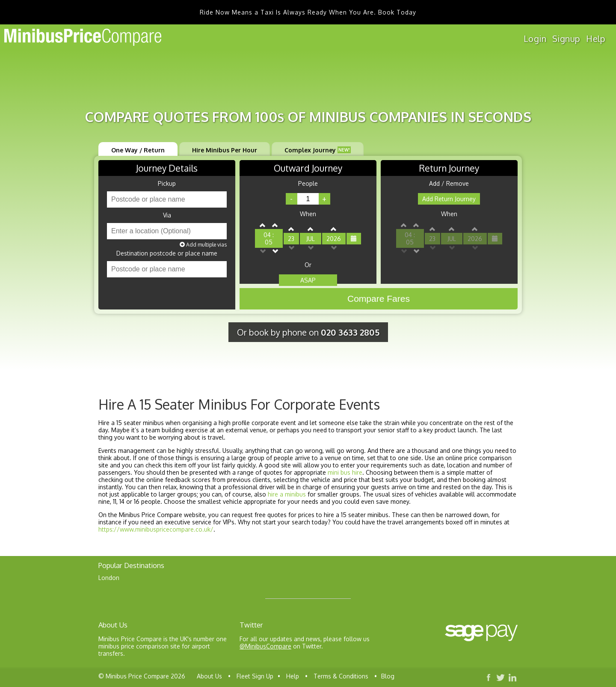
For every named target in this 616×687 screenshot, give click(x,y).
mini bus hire (345, 472)
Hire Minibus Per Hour (225, 150)
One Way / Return (138, 150)
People (308, 184)
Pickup (167, 184)
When (308, 214)
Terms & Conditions (341, 676)
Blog (388, 676)
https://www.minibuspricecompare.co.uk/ (156, 529)
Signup (566, 39)
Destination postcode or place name (167, 253)
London (109, 578)
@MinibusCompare (265, 646)
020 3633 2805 (350, 332)
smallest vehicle (220, 501)
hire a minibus (287, 494)
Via (167, 215)
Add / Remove (449, 184)
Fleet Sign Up (255, 676)
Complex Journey (318, 150)
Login (535, 39)
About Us (209, 676)
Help (596, 39)
